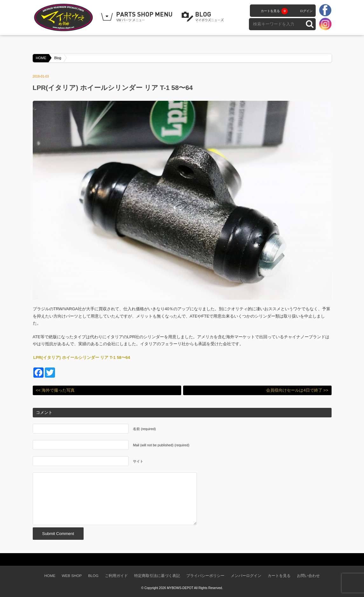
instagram (325, 24)
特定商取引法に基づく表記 (157, 576)
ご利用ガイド (116, 576)
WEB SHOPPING (138, 17)
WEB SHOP (72, 576)
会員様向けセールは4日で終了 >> (297, 390)
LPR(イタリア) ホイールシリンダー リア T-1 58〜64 (82, 357)
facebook (325, 10)
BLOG (204, 17)
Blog (58, 58)
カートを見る (274, 11)
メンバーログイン (246, 576)
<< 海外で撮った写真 (55, 390)
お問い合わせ (308, 576)
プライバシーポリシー (205, 576)
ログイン (306, 11)
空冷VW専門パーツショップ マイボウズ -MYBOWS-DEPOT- (65, 17)
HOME (41, 58)
